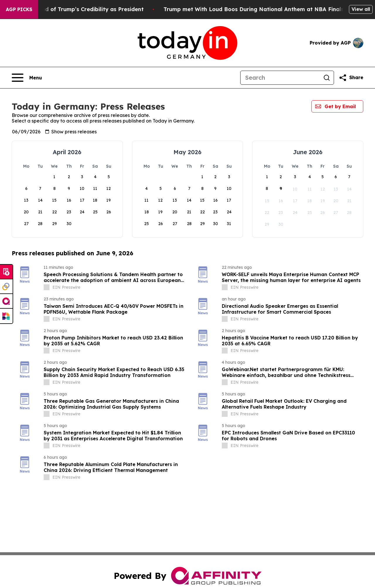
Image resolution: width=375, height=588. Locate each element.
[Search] (280, 78)
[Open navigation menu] (27, 78)
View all (361, 9)
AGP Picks (19, 9)
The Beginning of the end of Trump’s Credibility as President (82, 9)
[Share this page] (351, 78)
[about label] (47, 287)
